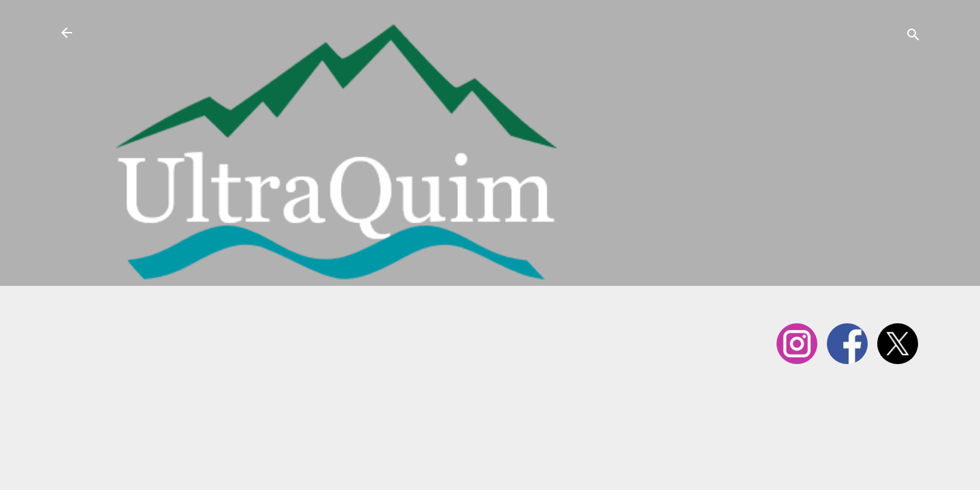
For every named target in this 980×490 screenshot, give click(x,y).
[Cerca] (913, 37)
